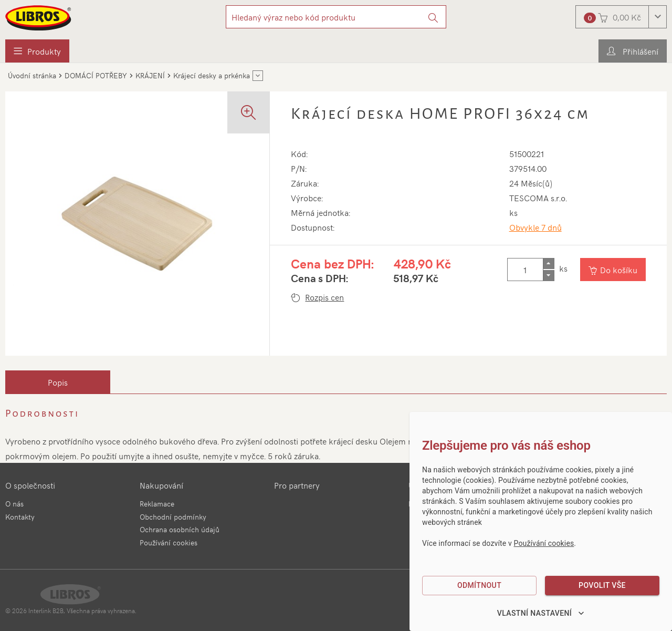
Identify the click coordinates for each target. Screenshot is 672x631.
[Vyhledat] (433, 17)
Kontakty (20, 517)
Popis (58, 382)
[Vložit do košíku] (613, 270)
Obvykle (535, 227)
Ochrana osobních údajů (180, 529)
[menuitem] (37, 51)
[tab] (58, 382)
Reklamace (157, 504)
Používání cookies (169, 542)
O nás (14, 504)
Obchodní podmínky (173, 517)
